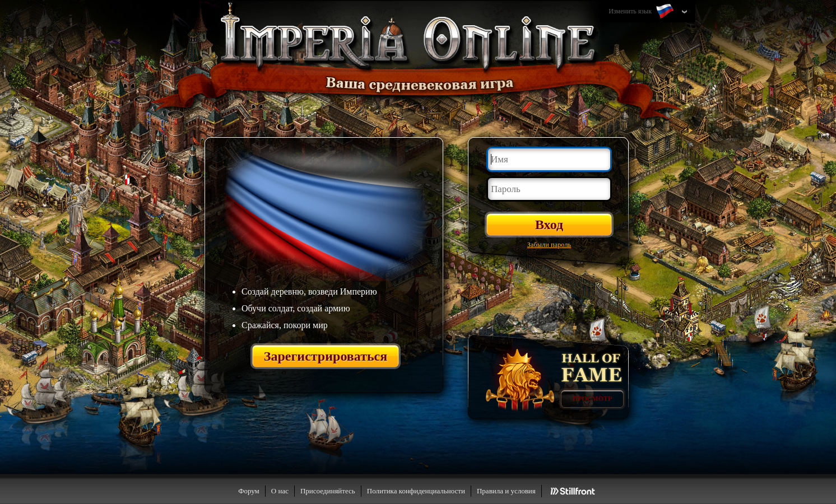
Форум (249, 491)
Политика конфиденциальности (416, 491)
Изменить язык (642, 12)
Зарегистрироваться (326, 356)
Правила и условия (506, 491)
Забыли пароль (549, 245)
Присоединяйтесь (328, 491)
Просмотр (593, 399)
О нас (280, 491)
